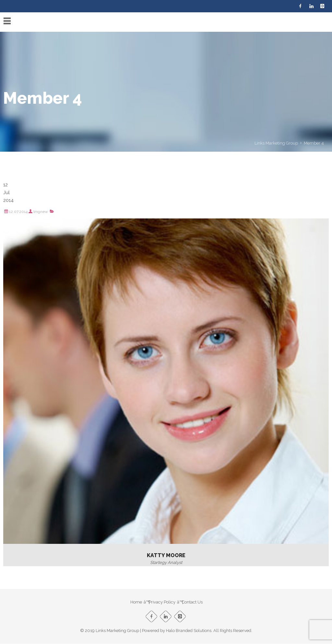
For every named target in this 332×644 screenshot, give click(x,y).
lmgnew (41, 212)
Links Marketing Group (276, 143)
